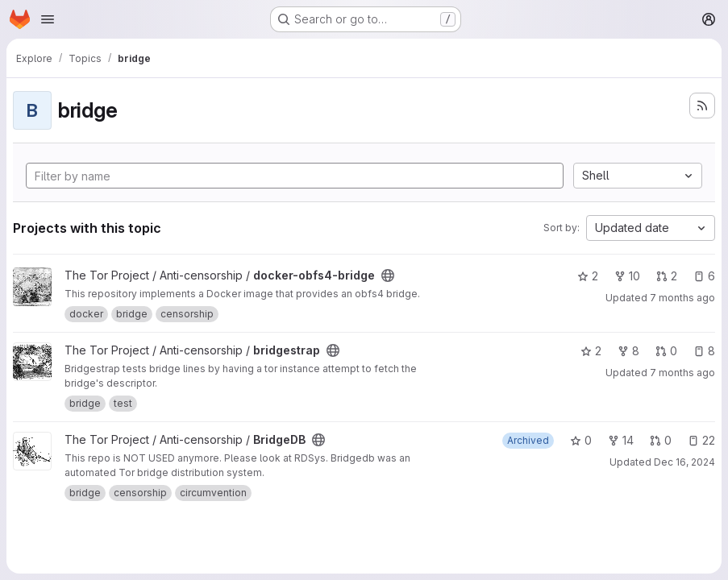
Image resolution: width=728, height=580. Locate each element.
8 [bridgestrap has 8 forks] (628, 351)
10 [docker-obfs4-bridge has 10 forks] (627, 276)
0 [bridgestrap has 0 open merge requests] (666, 351)
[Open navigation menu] (48, 19)
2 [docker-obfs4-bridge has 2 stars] (588, 276)
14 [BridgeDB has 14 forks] (621, 440)
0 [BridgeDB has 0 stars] (581, 440)
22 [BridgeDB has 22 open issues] (701, 440)
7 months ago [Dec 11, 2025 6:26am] (682, 298)
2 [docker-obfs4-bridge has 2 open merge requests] (667, 276)
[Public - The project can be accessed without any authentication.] (388, 275)
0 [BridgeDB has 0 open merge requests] (661, 440)
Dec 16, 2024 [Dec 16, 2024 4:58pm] (684, 462)
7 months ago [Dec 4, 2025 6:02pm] (682, 373)
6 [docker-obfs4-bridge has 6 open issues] (704, 276)
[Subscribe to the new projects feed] (702, 106)
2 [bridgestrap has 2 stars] (591, 351)
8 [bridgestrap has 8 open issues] (704, 351)
